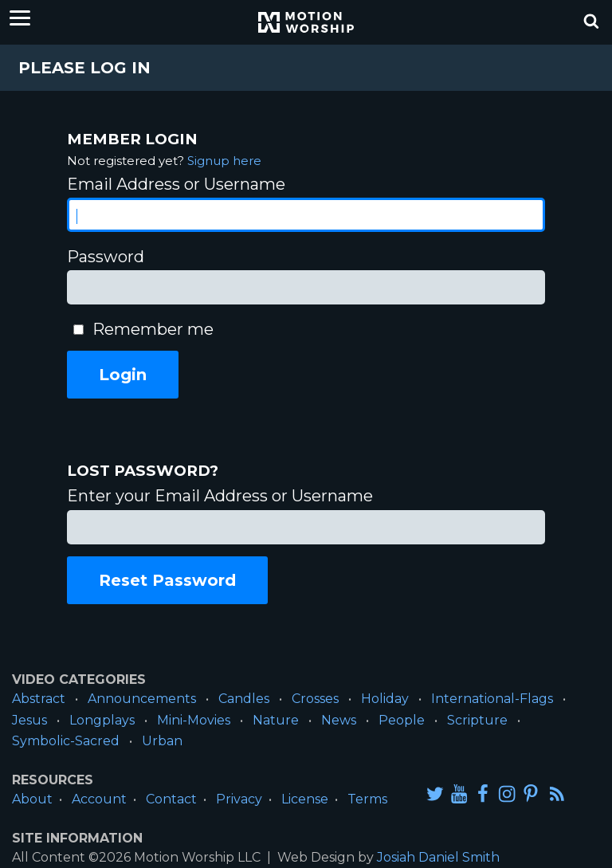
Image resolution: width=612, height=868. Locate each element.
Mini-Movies (194, 720)
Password (106, 257)
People (402, 720)
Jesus (29, 720)
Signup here (224, 161)
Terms (367, 799)
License (305, 799)
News (339, 720)
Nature (276, 720)
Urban (162, 741)
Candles (244, 699)
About (32, 799)
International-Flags (492, 699)
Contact (171, 799)
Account (99, 799)
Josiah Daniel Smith (438, 857)
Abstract (39, 699)
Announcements (142, 699)
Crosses (315, 699)
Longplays (102, 720)
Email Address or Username (176, 184)
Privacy (239, 799)
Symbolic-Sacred (66, 741)
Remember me (153, 329)
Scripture (477, 720)
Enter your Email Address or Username (220, 496)
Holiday (385, 699)
